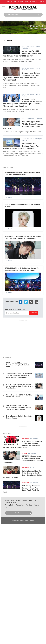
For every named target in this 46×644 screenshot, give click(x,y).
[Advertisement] (23, 338)
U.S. (15, 1)
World (13, 500)
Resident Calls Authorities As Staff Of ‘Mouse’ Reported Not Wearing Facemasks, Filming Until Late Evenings (22, 103)
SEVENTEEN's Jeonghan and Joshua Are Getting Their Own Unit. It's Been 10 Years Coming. (23, 237)
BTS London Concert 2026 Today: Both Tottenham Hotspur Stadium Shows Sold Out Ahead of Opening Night (22, 444)
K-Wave (14, 503)
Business (25, 500)
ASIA (27, 1)
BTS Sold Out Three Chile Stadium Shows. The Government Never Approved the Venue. (22, 269)
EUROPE (21, 1)
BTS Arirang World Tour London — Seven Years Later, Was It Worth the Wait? (22, 173)
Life (35, 500)
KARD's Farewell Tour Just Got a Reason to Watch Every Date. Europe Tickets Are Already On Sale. (19, 407)
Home (7, 500)
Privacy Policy (10, 505)
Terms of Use (20, 505)
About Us (29, 505)
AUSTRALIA (33, 1)
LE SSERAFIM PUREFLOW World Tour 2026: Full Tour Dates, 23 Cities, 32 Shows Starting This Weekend (19, 376)
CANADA (41, 1)
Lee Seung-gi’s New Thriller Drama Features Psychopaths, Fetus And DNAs (23, 125)
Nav (4, 7)
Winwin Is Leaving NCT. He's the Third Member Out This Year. (19, 396)
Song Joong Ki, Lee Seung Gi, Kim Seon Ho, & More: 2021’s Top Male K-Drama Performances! (21, 76)
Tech (31, 500)
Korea (18, 500)
